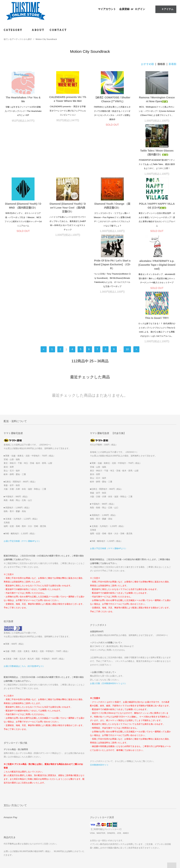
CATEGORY (15, 30)
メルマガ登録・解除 (73, 813)
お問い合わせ (12, 823)
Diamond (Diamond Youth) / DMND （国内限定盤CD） (68, 157)
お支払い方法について (16, 803)
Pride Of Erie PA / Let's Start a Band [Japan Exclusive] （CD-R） (68, 219)
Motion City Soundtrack (46, 39)
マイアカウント (107, 9)
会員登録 (124, 9)
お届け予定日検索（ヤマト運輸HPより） (22, 446)
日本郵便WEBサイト (99, 670)
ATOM (73, 818)
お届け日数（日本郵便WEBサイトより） (108, 588)
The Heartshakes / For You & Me (23, 99)
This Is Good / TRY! (157, 216)
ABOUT (38, 30)
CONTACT (58, 30)
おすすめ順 (147, 64)
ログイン (140, 9)
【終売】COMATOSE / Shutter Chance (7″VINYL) (112, 99)
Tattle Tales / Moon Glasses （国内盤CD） (23, 157)
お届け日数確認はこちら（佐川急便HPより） (24, 571)
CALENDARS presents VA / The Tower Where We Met (68, 99)
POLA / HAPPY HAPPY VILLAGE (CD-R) (23, 218)
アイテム (166, 9)
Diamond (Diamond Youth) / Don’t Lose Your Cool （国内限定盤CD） (112, 159)
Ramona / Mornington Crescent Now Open (157, 99)
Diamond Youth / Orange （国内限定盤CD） (157, 157)
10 (127, 255)
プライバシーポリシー (16, 818)
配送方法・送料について (18, 808)
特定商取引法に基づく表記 (19, 813)
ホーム (9, 798)
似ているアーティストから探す (18, 39)
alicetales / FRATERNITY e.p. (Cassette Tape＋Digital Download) (112, 220)
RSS (65, 818)
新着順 (172, 64)
